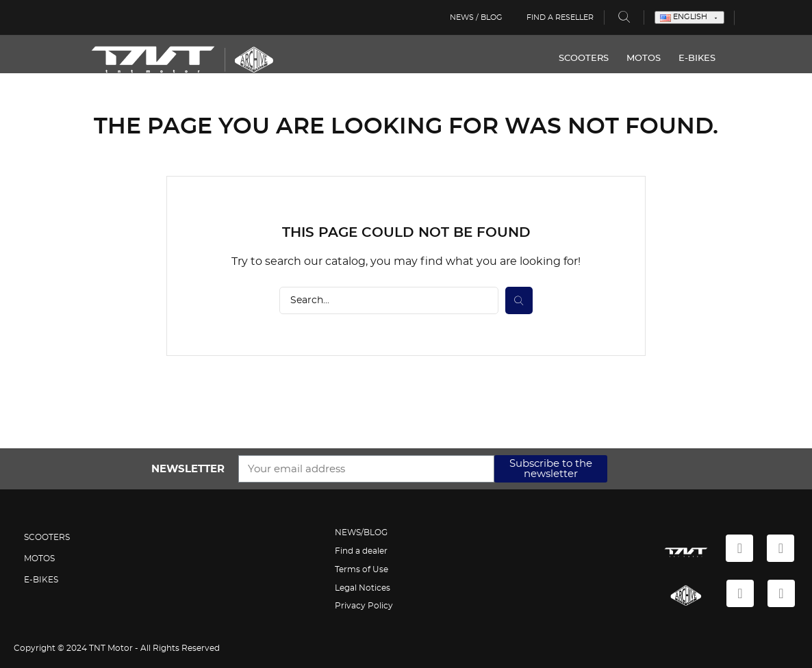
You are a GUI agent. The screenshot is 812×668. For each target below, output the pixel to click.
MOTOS (633, 59)
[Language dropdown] (689, 17)
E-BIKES (687, 59)
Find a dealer (361, 551)
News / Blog (474, 17)
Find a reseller (560, 17)
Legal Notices (363, 588)
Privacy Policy (364, 606)
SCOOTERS (573, 59)
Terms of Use (361, 569)
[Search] (389, 300)
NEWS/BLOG (361, 532)
